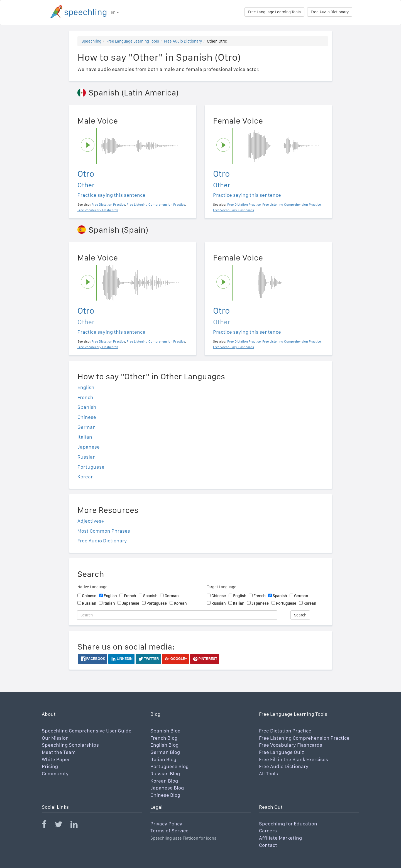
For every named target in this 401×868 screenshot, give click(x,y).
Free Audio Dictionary (330, 12)
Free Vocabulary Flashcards (291, 745)
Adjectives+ (91, 521)
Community (55, 774)
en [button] (115, 12)
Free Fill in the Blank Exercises (294, 759)
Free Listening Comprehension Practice (304, 738)
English (86, 387)
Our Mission (55, 738)
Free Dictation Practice (285, 731)
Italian (85, 437)
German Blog (165, 752)
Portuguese (91, 467)
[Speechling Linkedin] (78, 826)
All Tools (268, 774)
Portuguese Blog (169, 766)
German (87, 427)
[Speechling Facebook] (48, 826)
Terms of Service (169, 831)
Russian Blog (165, 774)
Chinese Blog (165, 795)
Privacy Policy (166, 824)
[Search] (177, 615)
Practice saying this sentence (111, 195)
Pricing (50, 766)
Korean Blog (164, 781)
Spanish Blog (165, 731)
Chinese (87, 417)
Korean (86, 477)
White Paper (56, 759)
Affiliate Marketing (280, 838)
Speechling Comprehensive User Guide (87, 731)
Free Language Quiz (282, 752)
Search (300, 615)
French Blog (164, 738)
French (85, 397)
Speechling (91, 41)
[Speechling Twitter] (62, 826)
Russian (87, 457)
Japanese (89, 447)
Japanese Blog (167, 788)
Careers (268, 831)
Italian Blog (163, 759)
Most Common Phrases (104, 531)
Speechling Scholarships (70, 745)
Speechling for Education (288, 824)
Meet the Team (59, 752)
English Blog (164, 745)
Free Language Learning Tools (274, 12)
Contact (268, 845)
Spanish (87, 407)
